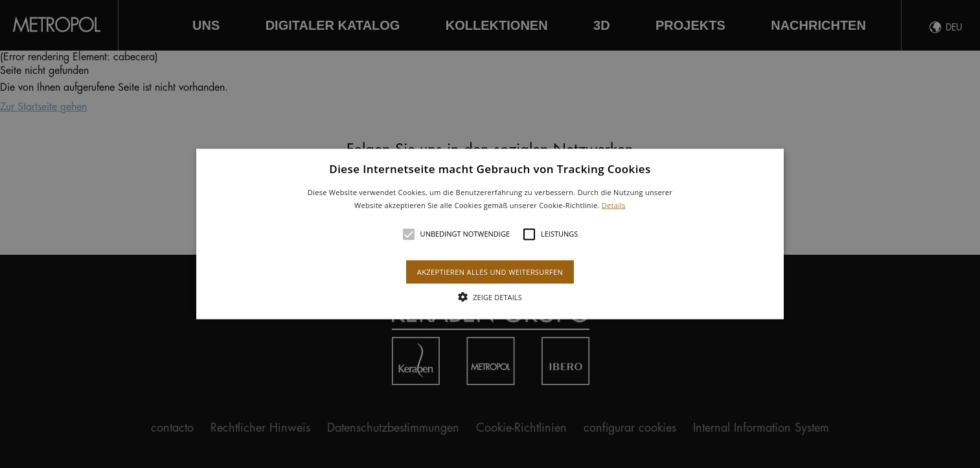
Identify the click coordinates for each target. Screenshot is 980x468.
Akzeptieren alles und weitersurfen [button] (490, 271)
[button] (490, 234)
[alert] (490, 234)
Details (614, 205)
